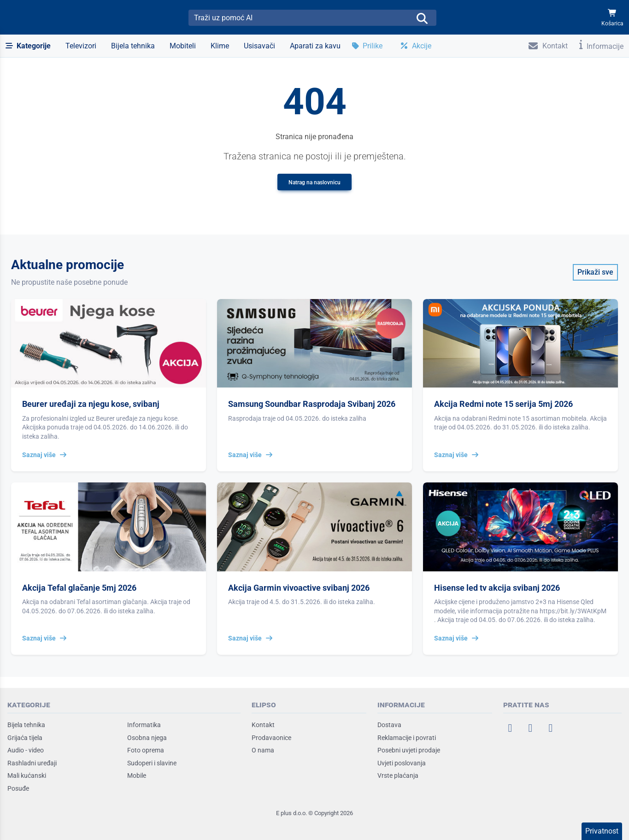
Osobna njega (147, 738)
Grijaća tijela (25, 738)
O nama (263, 750)
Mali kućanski (27, 775)
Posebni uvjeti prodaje (409, 750)
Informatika (144, 725)
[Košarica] (612, 18)
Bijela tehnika (26, 725)
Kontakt (263, 725)
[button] (28, 46)
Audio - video (26, 750)
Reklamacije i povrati (407, 738)
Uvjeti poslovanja (402, 763)
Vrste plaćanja (398, 775)
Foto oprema (146, 750)
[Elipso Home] (33, 18)
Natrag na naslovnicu (314, 182)
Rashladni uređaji (32, 763)
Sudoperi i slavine (152, 763)
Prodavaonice (271, 738)
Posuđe (18, 788)
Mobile (137, 775)
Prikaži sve (595, 272)
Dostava (389, 725)
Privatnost (602, 831)
